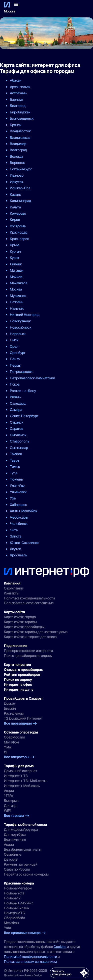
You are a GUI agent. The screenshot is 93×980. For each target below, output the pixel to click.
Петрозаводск (21, 371)
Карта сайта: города (20, 617)
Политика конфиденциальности (29, 598)
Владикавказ (20, 137)
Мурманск (18, 296)
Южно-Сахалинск (24, 543)
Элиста (16, 536)
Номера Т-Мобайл (19, 903)
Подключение (16, 646)
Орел (14, 346)
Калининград (20, 201)
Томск (15, 466)
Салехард (18, 403)
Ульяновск (18, 492)
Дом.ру (10, 703)
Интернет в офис (18, 684)
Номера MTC (15, 913)
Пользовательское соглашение (29, 603)
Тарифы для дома (19, 766)
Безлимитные (15, 839)
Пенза (15, 359)
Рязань (15, 397)
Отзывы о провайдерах (23, 669)
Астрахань (18, 93)
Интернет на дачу (19, 689)
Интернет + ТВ (16, 776)
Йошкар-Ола (20, 188)
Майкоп (16, 277)
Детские (11, 859)
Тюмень (16, 479)
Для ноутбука (15, 834)
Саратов (16, 428)
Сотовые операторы (21, 732)
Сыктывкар (19, 448)
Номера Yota (14, 893)
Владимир (18, 144)
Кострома (18, 226)
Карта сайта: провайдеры (24, 627)
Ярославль (18, 555)
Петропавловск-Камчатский (32, 378)
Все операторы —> (19, 757)
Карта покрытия (17, 664)
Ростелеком (14, 713)
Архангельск (20, 87)
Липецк (16, 264)
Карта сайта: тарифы (20, 622)
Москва (10, 11)
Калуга (15, 207)
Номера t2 (12, 898)
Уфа (13, 498)
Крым (15, 245)
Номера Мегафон (18, 888)
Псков (15, 384)
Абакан (16, 80)
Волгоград (18, 150)
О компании (14, 588)
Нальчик (17, 308)
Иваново (17, 175)
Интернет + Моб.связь (22, 786)
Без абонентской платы (23, 849)
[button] (16, 5)
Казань (15, 194)
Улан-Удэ (17, 485)
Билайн (10, 708)
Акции (9, 791)
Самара (16, 410)
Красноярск (19, 239)
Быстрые (11, 801)
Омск (14, 340)
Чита (14, 530)
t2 (6, 752)
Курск (15, 258)
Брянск (16, 125)
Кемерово (18, 213)
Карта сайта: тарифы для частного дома (36, 632)
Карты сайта (15, 612)
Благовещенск (22, 118)
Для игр (10, 806)
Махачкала (19, 283)
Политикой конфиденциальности (31, 956)
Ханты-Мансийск (24, 511)
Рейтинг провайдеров (22, 674)
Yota (7, 747)
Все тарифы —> (17, 815)
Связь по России (17, 869)
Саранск (17, 422)
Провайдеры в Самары (23, 698)
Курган (15, 251)
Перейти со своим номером (26, 874)
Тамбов (16, 454)
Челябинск (19, 523)
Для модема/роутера (21, 829)
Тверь (15, 460)
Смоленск (18, 435)
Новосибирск (21, 327)
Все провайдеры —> (20, 723)
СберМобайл (15, 737)
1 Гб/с (8, 796)
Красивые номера (19, 883)
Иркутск (16, 182)
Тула (14, 473)
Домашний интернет (21, 771)
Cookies (60, 947)
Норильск (18, 334)
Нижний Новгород (25, 315)
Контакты (12, 593)
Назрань (16, 302)
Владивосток (20, 131)
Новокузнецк (20, 321)
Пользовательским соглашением (30, 961)
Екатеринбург (21, 169)
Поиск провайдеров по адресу (28, 656)
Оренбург (18, 353)
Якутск (15, 549)
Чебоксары (19, 517)
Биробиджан (20, 112)
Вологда (16, 156)
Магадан (17, 270)
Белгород (18, 106)
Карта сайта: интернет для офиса (30, 637)
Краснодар (19, 232)
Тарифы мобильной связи (25, 824)
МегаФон (11, 742)
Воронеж (17, 163)
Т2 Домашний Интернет (23, 718)
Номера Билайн (17, 908)
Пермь (15, 365)
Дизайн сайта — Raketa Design (23, 975)
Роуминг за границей (21, 864)
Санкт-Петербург (24, 416)
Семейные (13, 854)
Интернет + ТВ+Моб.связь (25, 781)
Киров (15, 220)
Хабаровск (18, 505)
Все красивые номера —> (25, 933)
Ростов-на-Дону (23, 391)
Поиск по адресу (18, 679)
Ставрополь (20, 441)
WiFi (7, 810)
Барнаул (16, 99)
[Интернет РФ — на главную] (46, 572)
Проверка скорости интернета (28, 651)
